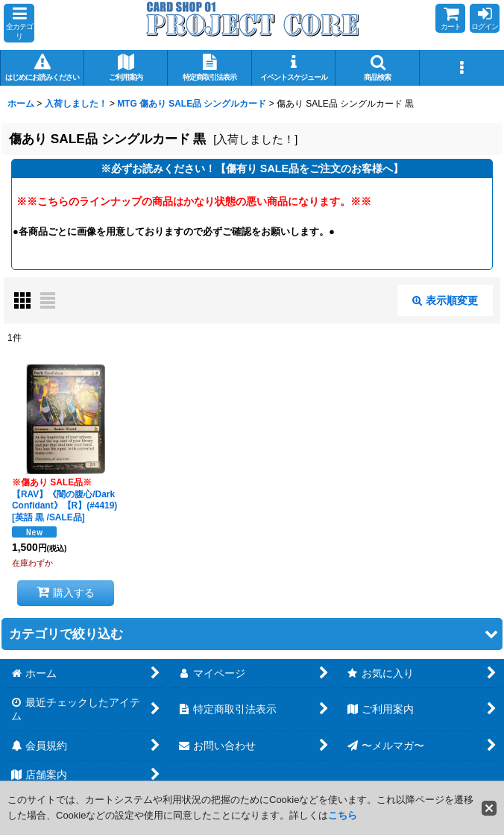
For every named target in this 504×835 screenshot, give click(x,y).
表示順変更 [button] (445, 300)
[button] (19, 23)
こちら (343, 815)
